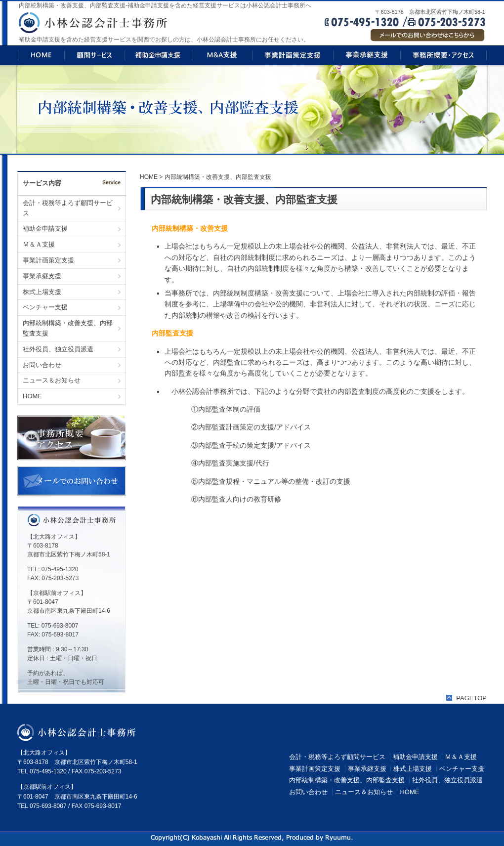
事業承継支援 (42, 276)
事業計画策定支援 (48, 260)
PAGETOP (471, 698)
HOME (32, 396)
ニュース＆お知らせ (52, 380)
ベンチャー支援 (45, 307)
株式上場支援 (42, 292)
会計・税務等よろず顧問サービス (68, 208)
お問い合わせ (42, 365)
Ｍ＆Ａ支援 (39, 244)
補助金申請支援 (45, 229)
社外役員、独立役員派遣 (58, 349)
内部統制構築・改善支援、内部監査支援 (68, 328)
